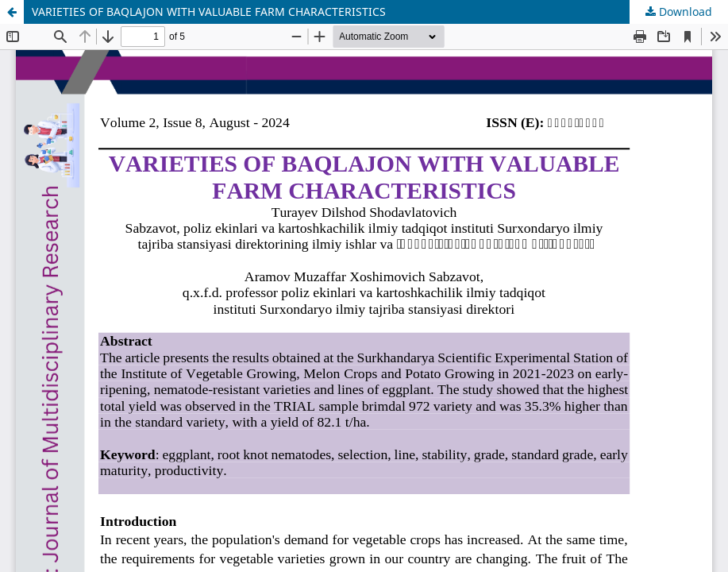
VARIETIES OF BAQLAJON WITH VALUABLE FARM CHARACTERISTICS (209, 12)
